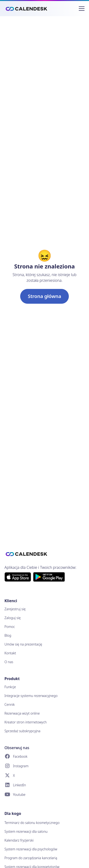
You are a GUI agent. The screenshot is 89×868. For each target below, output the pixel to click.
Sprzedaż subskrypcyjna (22, 731)
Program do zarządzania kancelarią (31, 858)
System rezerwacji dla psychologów (31, 849)
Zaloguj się (13, 618)
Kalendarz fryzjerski (19, 840)
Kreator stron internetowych (26, 722)
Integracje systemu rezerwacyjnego (31, 696)
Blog (8, 635)
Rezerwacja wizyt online (22, 713)
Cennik (10, 704)
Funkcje (10, 687)
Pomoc (10, 627)
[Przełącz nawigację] (82, 9)
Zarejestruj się (15, 609)
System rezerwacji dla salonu (26, 831)
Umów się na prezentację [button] (23, 644)
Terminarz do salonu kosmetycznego (32, 823)
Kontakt (10, 653)
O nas (9, 662)
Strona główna (44, 296)
